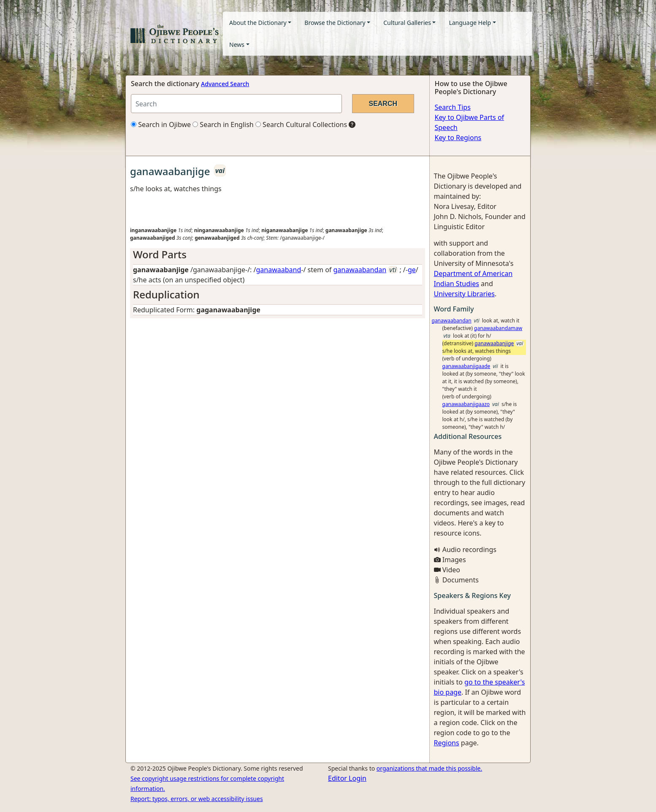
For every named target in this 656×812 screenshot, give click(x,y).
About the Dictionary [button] (258, 23)
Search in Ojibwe (161, 125)
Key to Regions (458, 138)
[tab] (278, 255)
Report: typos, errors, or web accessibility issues (197, 799)
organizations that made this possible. (429, 768)
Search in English (223, 125)
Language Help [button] (470, 23)
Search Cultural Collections (301, 125)
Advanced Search (225, 84)
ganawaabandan (360, 270)
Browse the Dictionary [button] (335, 23)
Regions (447, 743)
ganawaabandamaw (498, 328)
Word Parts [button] (160, 254)
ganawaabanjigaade (466, 366)
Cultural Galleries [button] (407, 23)
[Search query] (236, 104)
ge (412, 270)
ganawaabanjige (494, 343)
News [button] (237, 45)
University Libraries (464, 294)
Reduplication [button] (166, 294)
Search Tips (453, 107)
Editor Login (347, 778)
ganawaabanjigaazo (466, 404)
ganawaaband (279, 270)
